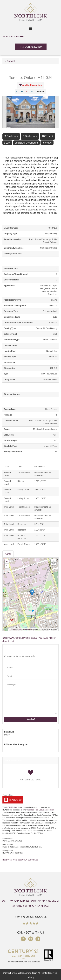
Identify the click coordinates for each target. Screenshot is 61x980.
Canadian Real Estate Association (40, 810)
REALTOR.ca (12, 807)
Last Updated (8, 839)
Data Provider (8, 845)
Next (56, 112)
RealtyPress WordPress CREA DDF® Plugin (20, 860)
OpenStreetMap (25, 629)
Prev (5, 112)
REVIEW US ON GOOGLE (30, 917)
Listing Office (8, 851)
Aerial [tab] (8, 554)
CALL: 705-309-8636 (13, 36)
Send (30, 719)
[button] (30, 28)
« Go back (10, 61)
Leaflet (12, 629)
